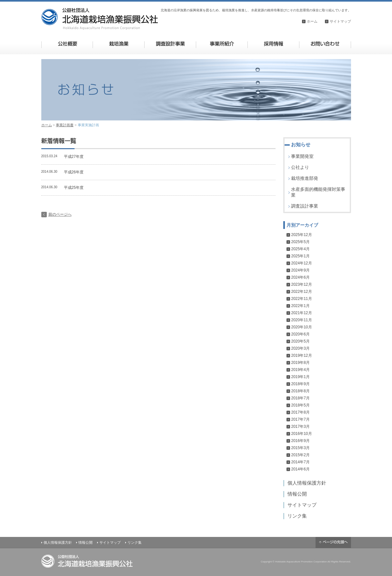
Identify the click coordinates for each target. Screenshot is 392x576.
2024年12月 (302, 263)
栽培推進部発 (305, 178)
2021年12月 (302, 313)
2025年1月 (301, 256)
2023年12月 (302, 284)
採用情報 (273, 44)
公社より (300, 167)
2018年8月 (301, 391)
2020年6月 (301, 334)
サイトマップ (340, 21)
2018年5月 (301, 405)
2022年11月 (302, 299)
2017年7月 (301, 419)
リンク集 (297, 516)
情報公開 (297, 494)
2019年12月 (302, 355)
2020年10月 (302, 327)
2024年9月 (301, 270)
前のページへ (60, 214)
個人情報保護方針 (307, 483)
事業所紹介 (222, 44)
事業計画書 (65, 125)
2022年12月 (302, 292)
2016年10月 (302, 434)
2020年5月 (301, 341)
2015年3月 (301, 448)
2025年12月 (302, 235)
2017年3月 (301, 427)
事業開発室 (302, 156)
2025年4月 (301, 249)
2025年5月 (301, 242)
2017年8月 (301, 412)
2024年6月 (301, 277)
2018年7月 (301, 398)
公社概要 (67, 44)
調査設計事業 (170, 44)
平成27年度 (74, 157)
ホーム (312, 21)
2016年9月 (301, 441)
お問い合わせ (325, 44)
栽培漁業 (119, 44)
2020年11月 (302, 320)
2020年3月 (301, 348)
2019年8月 (301, 363)
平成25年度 (74, 188)
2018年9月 (301, 384)
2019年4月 (301, 370)
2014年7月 (301, 462)
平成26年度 (74, 172)
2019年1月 (301, 377)
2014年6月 (301, 469)
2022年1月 (301, 306)
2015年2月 (301, 455)
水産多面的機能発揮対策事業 (318, 192)
